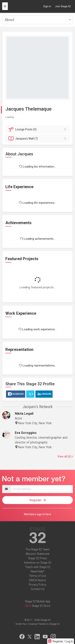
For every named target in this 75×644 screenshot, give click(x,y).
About (9, 20)
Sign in (47, 6)
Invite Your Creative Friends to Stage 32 (38, 624)
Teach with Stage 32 (38, 567)
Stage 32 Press (37, 558)
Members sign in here (38, 514)
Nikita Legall (24, 414)
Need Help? (37, 571)
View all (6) (65, 456)
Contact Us (38, 589)
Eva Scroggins (26, 433)
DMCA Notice (37, 580)
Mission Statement (38, 554)
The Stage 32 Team (37, 549)
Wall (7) (38, 139)
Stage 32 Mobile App (38, 601)
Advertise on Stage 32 (38, 563)
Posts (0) (38, 129)
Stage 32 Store (41, 606)
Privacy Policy (37, 585)
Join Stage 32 (63, 6)
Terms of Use (37, 576)
